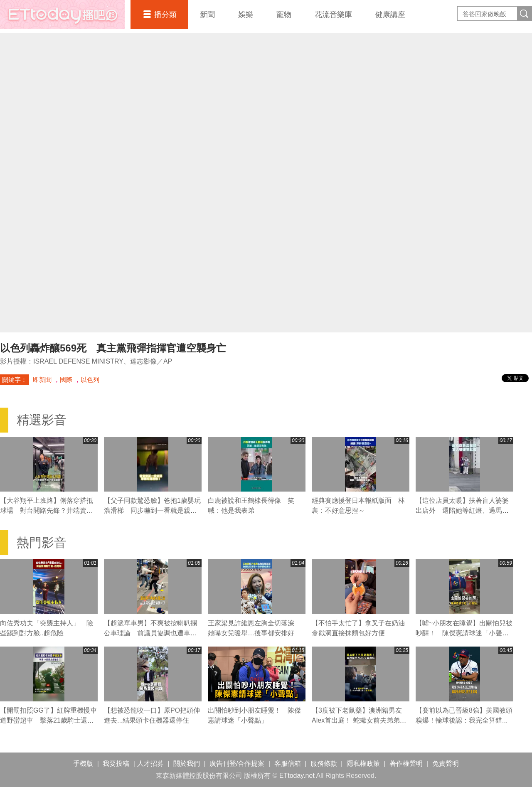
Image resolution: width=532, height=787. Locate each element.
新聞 (207, 15)
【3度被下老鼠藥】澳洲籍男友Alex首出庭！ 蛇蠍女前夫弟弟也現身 (359, 720)
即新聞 (42, 380)
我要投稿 (116, 764)
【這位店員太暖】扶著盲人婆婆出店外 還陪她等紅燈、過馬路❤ (462, 510)
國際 (66, 380)
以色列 (90, 380)
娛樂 (246, 15)
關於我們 (187, 764)
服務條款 (324, 764)
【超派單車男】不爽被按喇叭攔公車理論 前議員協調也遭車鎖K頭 (153, 633)
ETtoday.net (297, 776)
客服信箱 (288, 764)
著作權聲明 (406, 764)
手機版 (83, 764)
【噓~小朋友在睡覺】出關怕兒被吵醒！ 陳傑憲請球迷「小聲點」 (464, 633)
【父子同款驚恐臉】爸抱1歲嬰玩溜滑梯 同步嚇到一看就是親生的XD (152, 510)
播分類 (165, 15)
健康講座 (390, 15)
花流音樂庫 (333, 15)
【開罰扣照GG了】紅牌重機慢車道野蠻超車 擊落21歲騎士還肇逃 (48, 720)
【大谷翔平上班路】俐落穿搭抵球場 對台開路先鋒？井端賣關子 (47, 510)
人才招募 (150, 764)
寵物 (284, 15)
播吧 (62, 15)
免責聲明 (446, 764)
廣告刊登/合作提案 (237, 764)
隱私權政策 (363, 764)
